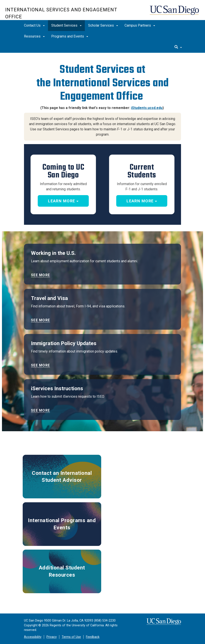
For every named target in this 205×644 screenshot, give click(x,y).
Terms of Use (71, 637)
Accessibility (33, 637)
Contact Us (34, 25)
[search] (178, 47)
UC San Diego (175, 12)
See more (40, 275)
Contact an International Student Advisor (62, 477)
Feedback (93, 637)
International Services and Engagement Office (61, 13)
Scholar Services (103, 25)
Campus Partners (140, 25)
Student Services (66, 25)
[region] (102, 56)
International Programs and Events (62, 524)
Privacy (52, 637)
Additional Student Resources (62, 571)
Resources (34, 36)
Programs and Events (70, 36)
